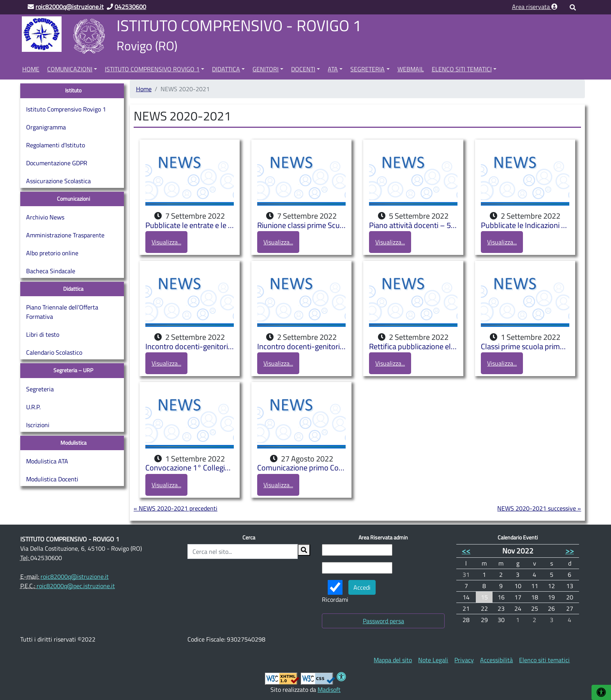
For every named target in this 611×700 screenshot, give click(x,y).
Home (31, 69)
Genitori (266, 69)
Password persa (383, 621)
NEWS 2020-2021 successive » (539, 508)
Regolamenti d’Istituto (56, 145)
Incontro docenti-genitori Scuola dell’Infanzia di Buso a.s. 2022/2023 (190, 347)
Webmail (411, 69)
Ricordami (335, 592)
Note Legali (433, 660)
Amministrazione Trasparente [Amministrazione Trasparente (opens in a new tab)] (65, 235)
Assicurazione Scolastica (58, 181)
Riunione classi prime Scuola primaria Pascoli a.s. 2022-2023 (301, 226)
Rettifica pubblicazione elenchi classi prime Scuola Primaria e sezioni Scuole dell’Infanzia (413, 347)
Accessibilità (496, 660)
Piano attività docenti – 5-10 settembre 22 (413, 226)
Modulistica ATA (47, 461)
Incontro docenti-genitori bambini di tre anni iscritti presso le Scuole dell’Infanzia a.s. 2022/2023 (301, 347)
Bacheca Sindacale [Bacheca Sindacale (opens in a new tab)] (51, 271)
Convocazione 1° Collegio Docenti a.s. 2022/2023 (190, 468)
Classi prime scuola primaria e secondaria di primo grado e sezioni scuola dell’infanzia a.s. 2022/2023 (525, 347)
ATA (333, 69)
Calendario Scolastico (54, 352)
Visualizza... (166, 242)
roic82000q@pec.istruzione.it (76, 586)
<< (466, 551)
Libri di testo (43, 334)
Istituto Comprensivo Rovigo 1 (152, 69)
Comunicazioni (70, 69)
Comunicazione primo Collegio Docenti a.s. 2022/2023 (301, 468)
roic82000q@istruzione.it (75, 576)
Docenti (303, 69)
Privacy (464, 660)
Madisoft (329, 689)
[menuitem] (31, 68)
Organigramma (46, 127)
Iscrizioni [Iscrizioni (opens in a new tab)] (38, 425)
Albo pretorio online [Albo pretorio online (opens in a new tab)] (52, 253)
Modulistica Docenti (52, 479)
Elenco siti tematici (462, 69)
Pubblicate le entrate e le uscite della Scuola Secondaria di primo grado (190, 226)
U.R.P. (33, 407)
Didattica (226, 69)
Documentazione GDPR (57, 163)
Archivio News (45, 217)
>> (570, 551)
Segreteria (367, 69)
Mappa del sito (393, 660)
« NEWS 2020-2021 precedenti (176, 508)
